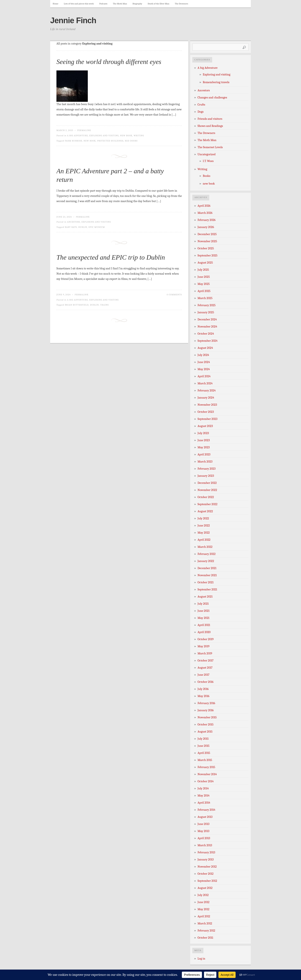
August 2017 (205, 668)
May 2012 (203, 909)
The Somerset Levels (210, 147)
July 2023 (203, 433)
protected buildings (110, 141)
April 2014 (204, 803)
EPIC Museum (97, 227)
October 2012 (205, 874)
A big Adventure (77, 136)
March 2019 (205, 653)
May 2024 (204, 369)
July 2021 (203, 604)
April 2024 (204, 376)
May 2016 (203, 696)
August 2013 (205, 817)
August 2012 (205, 888)
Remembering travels (216, 82)
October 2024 (206, 334)
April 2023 (204, 454)
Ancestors (74, 222)
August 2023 (205, 426)
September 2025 (207, 256)
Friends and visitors (210, 119)
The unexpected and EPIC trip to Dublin (111, 257)
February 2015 (206, 767)
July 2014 (203, 788)
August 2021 (205, 597)
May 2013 (203, 831)
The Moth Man (120, 4)
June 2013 (203, 824)
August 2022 (205, 511)
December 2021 (207, 568)
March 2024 (205, 383)
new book (126, 136)
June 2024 (204, 362)
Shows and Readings (210, 126)
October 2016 (205, 682)
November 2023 (207, 405)
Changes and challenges (212, 97)
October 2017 (205, 661)
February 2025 (207, 305)
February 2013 (206, 852)
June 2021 (203, 611)
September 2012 (207, 881)
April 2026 (204, 206)
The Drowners (181, 4)
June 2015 (203, 746)
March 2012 (205, 923)
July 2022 (203, 518)
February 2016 (206, 703)
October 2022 (206, 497)
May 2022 (204, 533)
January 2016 (206, 710)
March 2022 (205, 547)
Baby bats (71, 227)
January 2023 (206, 476)
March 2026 (205, 213)
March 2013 (205, 845)
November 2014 (207, 774)
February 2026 (207, 220)
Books (207, 176)
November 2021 (207, 575)
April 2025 (204, 291)
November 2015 (207, 717)
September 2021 (207, 589)
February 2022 (207, 554)
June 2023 (204, 440)
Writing (139, 136)
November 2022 (207, 490)
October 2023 (206, 412)
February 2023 (207, 469)
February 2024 (207, 391)
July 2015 (203, 739)
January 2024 (206, 398)
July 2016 (203, 689)
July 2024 (203, 355)
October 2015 (206, 724)
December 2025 (207, 234)
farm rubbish (73, 141)
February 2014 (206, 810)
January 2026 (206, 227)
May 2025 (204, 284)
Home (55, 4)
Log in (201, 959)
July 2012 (203, 895)
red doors (131, 141)
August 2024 (205, 348)
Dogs (201, 112)
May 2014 (203, 796)
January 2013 (206, 860)
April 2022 (204, 540)
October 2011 (205, 938)
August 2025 (205, 263)
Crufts (201, 105)
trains (104, 305)
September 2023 (207, 419)
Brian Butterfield (77, 305)
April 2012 (204, 916)
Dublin (83, 227)
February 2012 (206, 931)
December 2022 (207, 483)
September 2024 (207, 341)
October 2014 (206, 781)
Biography (137, 4)
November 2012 (207, 867)
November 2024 (207, 327)
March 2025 (205, 298)
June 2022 (204, 526)
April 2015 (204, 753)
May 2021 (203, 618)
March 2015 (205, 760)
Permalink (84, 130)
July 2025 (203, 270)
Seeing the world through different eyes (109, 62)
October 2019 (206, 639)
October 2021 (205, 582)
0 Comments (174, 295)
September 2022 (207, 504)
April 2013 (204, 838)
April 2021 (204, 625)
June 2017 (203, 675)
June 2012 (203, 902)
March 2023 (205, 462)
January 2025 (206, 312)
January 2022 (206, 561)
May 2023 (204, 447)
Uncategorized (207, 154)
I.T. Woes (208, 161)
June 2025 (204, 277)
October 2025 (206, 248)
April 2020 (204, 632)
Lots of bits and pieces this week (79, 4)
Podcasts (103, 4)
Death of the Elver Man (159, 4)
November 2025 (207, 241)
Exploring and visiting (104, 136)
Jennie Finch (73, 20)
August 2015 (205, 732)
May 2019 (203, 646)
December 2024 (207, 319)
